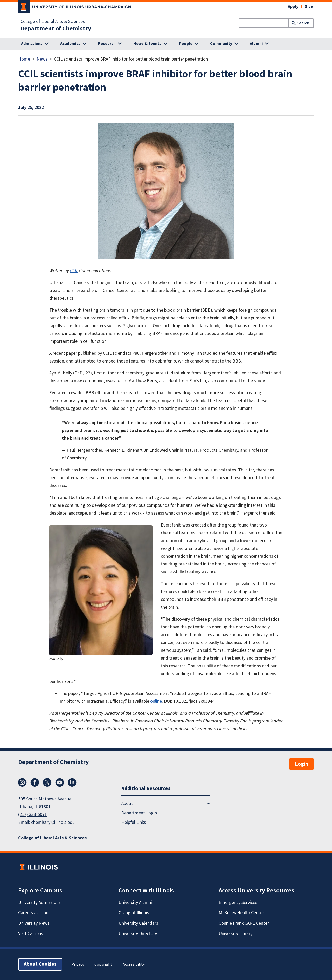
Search (303, 23)
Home (24, 59)
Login (302, 764)
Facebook (35, 782)
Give (309, 6)
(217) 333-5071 (33, 815)
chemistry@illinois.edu (53, 822)
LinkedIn (72, 782)
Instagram (22, 782)
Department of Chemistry (56, 29)
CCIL (74, 271)
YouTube (60, 782)
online (156, 701)
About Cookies (40, 964)
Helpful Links (134, 822)
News (42, 59)
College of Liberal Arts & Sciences (53, 22)
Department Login (139, 813)
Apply (293, 6)
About (127, 803)
